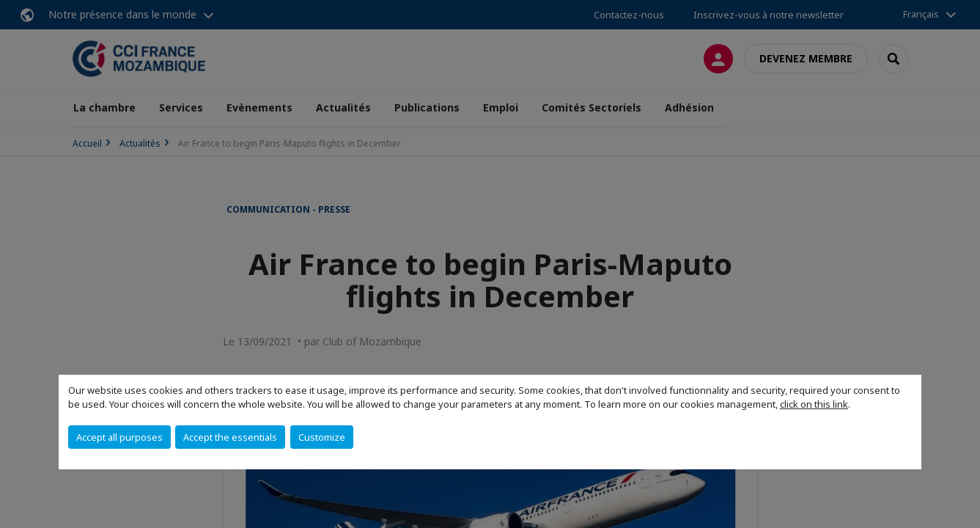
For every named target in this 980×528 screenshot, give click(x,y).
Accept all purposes (119, 437)
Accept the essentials (230, 437)
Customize (322, 437)
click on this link (814, 404)
